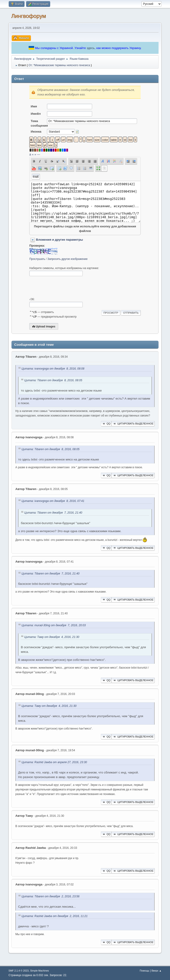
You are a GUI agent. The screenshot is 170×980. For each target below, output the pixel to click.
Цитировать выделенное (133, 424)
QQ (106, 424)
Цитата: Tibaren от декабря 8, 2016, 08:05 (53, 380)
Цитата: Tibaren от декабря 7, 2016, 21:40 (53, 513)
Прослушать (37, 259)
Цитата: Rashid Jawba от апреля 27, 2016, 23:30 (54, 762)
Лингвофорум (29, 16)
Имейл (36, 114)
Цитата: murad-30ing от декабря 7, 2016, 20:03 (54, 625)
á (30, 154)
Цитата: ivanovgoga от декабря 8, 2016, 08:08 (53, 369)
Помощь (145, 971)
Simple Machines (39, 971)
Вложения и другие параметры (59, 240)
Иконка (36, 132)
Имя (34, 106)
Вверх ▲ (156, 971)
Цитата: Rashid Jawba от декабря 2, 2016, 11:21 (55, 916)
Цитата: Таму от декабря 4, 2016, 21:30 (52, 637)
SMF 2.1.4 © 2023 (19, 971)
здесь (91, 48)
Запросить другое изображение (67, 259)
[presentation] (64, 287)
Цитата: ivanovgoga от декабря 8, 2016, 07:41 (53, 501)
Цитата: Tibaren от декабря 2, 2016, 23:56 (51, 896)
